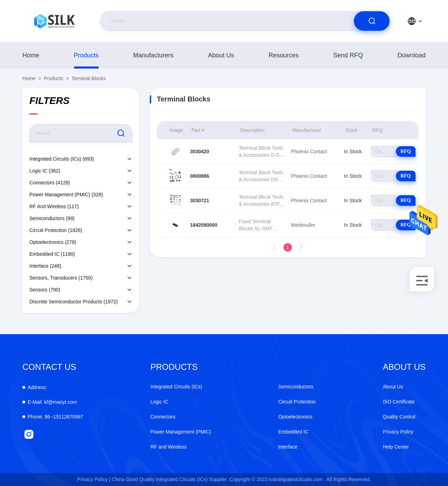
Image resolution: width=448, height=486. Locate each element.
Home (31, 55)
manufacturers (153, 55)
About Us (221, 55)
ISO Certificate (399, 402)
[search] (372, 21)
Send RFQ (348, 55)
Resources (283, 55)
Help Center (396, 447)
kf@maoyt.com (52, 402)
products (86, 55)
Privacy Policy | (94, 479)
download (412, 55)
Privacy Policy (398, 432)
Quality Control (399, 417)
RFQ (406, 151)
